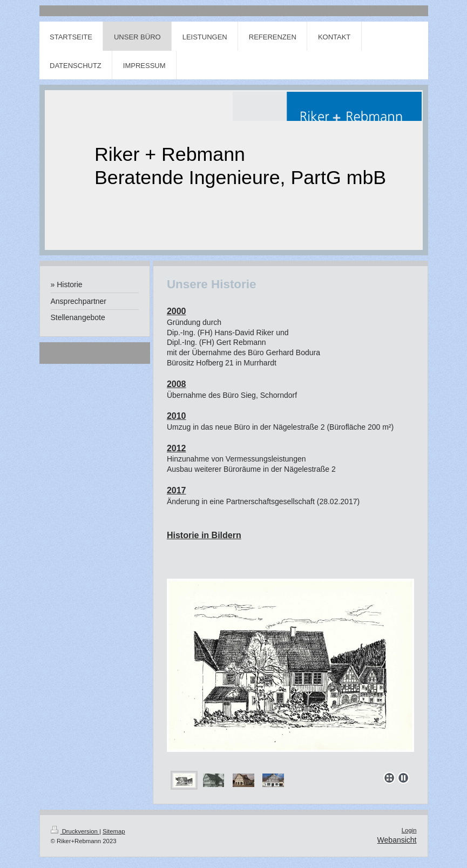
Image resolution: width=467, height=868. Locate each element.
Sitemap (114, 831)
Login (409, 830)
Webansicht (397, 840)
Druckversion (75, 831)
